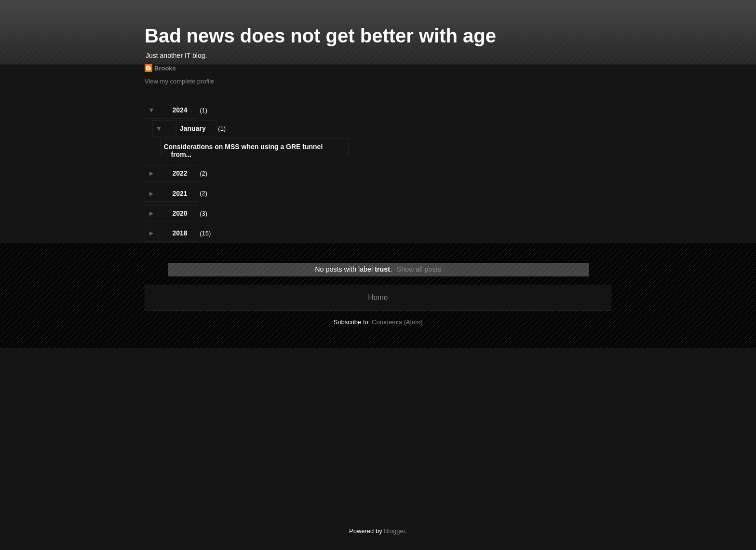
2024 (180, 110)
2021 (180, 193)
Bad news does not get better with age (320, 36)
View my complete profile (179, 81)
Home (378, 297)
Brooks (165, 68)
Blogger (394, 531)
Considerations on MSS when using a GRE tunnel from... (243, 149)
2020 (180, 213)
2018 (180, 233)
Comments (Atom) (397, 322)
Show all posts (419, 269)
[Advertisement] (378, 430)
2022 (180, 173)
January (193, 128)
